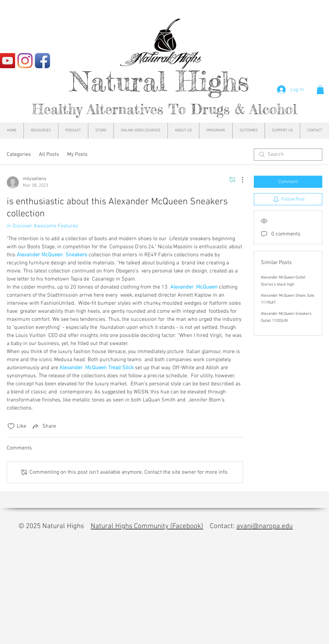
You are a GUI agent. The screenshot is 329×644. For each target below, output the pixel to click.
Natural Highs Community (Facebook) (147, 526)
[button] (320, 90)
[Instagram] (25, 61)
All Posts (49, 155)
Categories (19, 155)
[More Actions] (239, 180)
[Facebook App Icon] (42, 61)
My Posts (77, 155)
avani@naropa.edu (265, 526)
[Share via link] (44, 426)
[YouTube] (8, 61)
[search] (288, 155)
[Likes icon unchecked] (11, 426)
